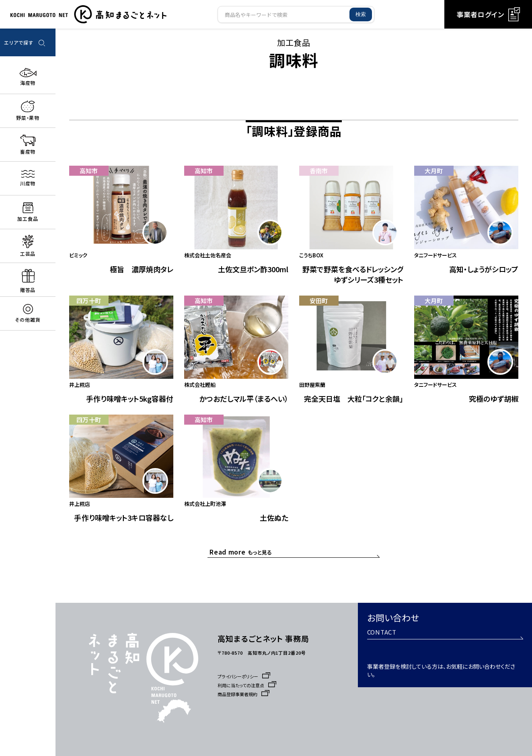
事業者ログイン (488, 14)
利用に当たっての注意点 (249, 685)
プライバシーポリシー (246, 676)
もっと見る (243, 562)
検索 (361, 14)
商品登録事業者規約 (245, 694)
